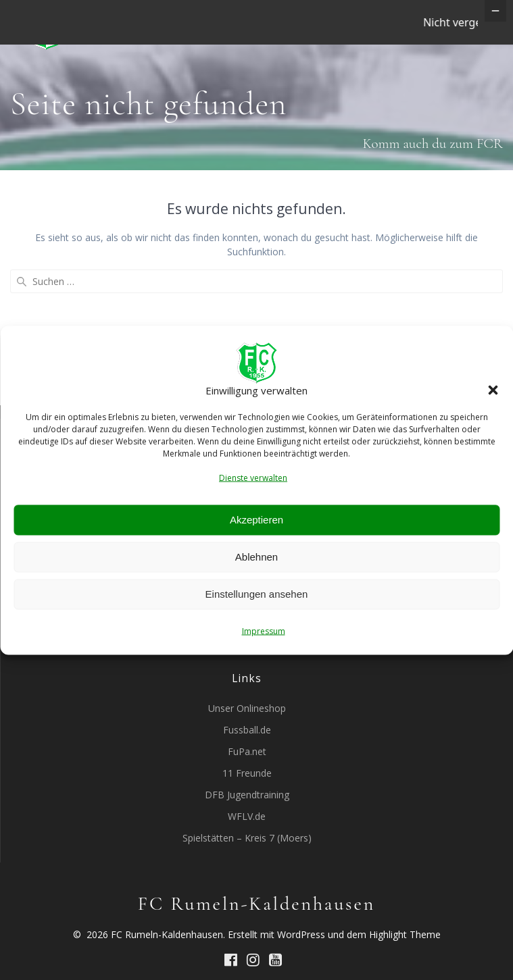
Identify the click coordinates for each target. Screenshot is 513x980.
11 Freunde (247, 818)
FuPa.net (247, 796)
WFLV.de (247, 861)
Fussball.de (247, 774)
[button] (493, 390)
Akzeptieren (256, 520)
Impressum (264, 630)
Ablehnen (256, 557)
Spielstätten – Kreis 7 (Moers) (247, 882)
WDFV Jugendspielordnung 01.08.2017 (247, 655)
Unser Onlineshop (247, 753)
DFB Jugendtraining (247, 839)
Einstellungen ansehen (257, 594)
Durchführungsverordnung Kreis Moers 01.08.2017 (247, 677)
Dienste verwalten (253, 477)
